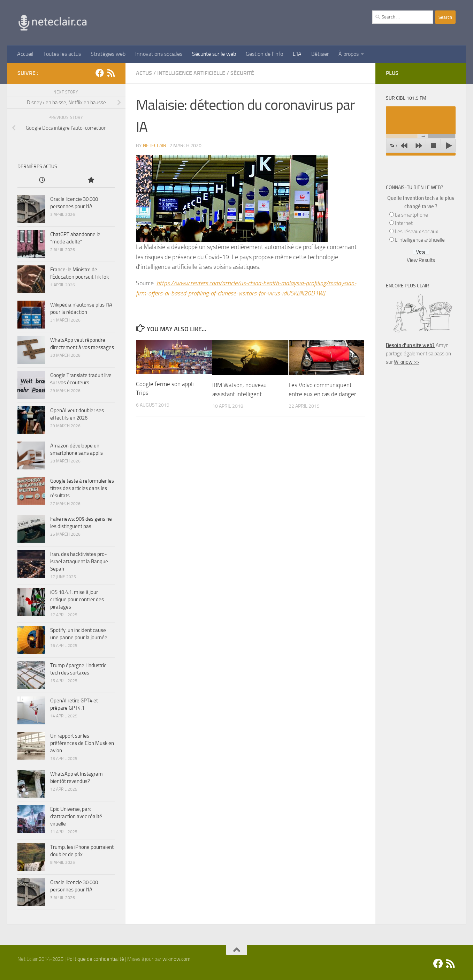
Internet (404, 223)
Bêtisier (320, 54)
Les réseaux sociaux (417, 232)
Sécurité (242, 73)
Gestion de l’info (264, 54)
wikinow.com (177, 959)
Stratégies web (108, 54)
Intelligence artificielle (191, 73)
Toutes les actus (62, 54)
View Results (421, 260)
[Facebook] (100, 73)
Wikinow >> (406, 362)
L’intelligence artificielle (420, 240)
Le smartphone (411, 215)
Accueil (25, 54)
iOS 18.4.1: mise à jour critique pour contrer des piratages (77, 600)
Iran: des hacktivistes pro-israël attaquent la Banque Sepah (79, 561)
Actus (144, 73)
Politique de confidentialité (95, 959)
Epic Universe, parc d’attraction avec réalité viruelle (76, 816)
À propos (349, 54)
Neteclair (155, 146)
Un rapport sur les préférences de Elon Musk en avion (82, 743)
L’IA (297, 54)
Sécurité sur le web (214, 54)
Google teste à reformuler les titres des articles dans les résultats (82, 488)
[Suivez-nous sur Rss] (111, 73)
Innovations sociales (159, 54)
